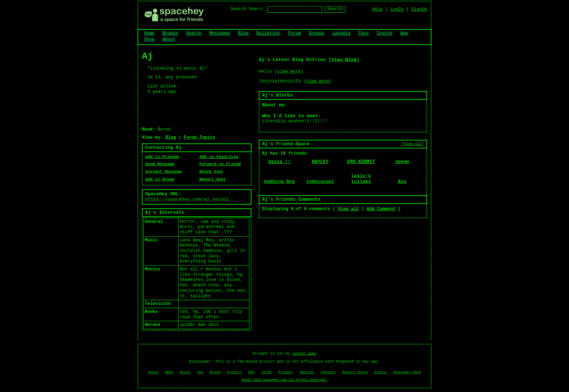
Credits (234, 372)
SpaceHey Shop (407, 372)
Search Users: (248, 9)
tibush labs (304, 354)
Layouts (341, 33)
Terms (266, 372)
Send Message (160, 164)
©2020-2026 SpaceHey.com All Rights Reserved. (284, 380)
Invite (384, 33)
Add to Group (160, 179)
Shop (149, 40)
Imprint (307, 372)
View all (348, 209)
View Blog (344, 60)
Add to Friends (162, 157)
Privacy (285, 372)
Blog (243, 33)
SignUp (419, 9)
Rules (185, 372)
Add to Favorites (219, 157)
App (404, 33)
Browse (170, 33)
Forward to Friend (220, 164)
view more (289, 72)
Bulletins (268, 33)
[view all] (413, 144)
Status (380, 372)
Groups (317, 33)
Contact (328, 372)
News (169, 372)
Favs (364, 33)
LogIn (397, 9)
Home (149, 33)
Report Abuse (355, 372)
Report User (213, 179)
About (169, 40)
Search (335, 9)
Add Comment (381, 209)
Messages (220, 33)
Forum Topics (199, 138)
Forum (294, 33)
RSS (251, 372)
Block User (211, 172)
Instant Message (163, 172)
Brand (215, 372)
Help (378, 9)
